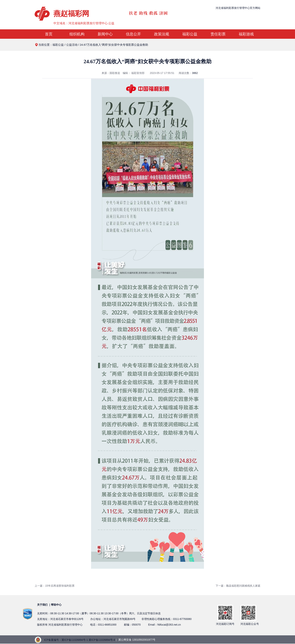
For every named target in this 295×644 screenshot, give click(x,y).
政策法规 (162, 34)
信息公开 (133, 34)
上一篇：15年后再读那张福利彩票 (55, 586)
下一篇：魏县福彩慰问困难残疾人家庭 (238, 586)
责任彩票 (218, 34)
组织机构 (77, 34)
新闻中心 (105, 34)
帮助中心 (56, 605)
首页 (49, 34)
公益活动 (72, 45)
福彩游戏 (246, 34)
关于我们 (42, 605)
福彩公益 (190, 34)
